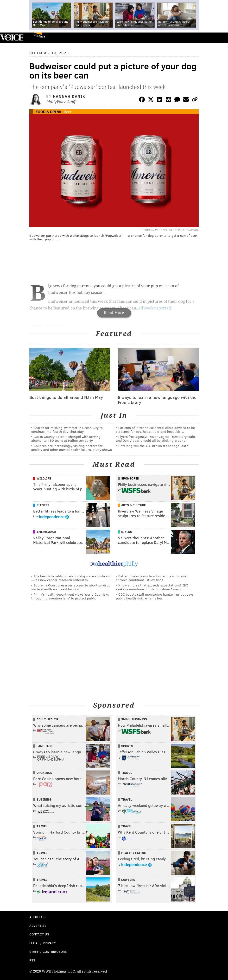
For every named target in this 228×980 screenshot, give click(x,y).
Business (44, 799)
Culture (39, 36)
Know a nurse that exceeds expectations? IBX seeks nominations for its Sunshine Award (152, 587)
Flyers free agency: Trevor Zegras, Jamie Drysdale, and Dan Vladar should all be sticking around (156, 438)
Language (44, 746)
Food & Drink (49, 112)
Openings (44, 773)
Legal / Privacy (43, 943)
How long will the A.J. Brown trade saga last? (153, 446)
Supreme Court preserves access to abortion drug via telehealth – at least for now (71, 587)
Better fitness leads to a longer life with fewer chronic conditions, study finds (152, 578)
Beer (68, 112)
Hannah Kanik (69, 96)
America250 (46, 532)
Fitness (43, 505)
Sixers (127, 532)
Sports (127, 746)
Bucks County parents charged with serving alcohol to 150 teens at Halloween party (66, 438)
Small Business (134, 719)
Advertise (38, 925)
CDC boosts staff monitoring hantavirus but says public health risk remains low (155, 596)
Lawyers (128, 880)
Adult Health (47, 719)
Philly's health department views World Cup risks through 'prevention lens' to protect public (70, 596)
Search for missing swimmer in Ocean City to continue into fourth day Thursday (67, 430)
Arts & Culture (133, 505)
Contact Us (39, 934)
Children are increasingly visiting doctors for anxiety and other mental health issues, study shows (72, 448)
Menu (220, 38)
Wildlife (44, 478)
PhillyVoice (12, 37)
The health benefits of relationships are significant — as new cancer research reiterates (71, 578)
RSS (32, 960)
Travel (127, 773)
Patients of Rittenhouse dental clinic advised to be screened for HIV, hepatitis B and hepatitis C (155, 430)
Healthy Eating (134, 853)
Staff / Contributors (48, 951)
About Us (37, 917)
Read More (114, 313)
